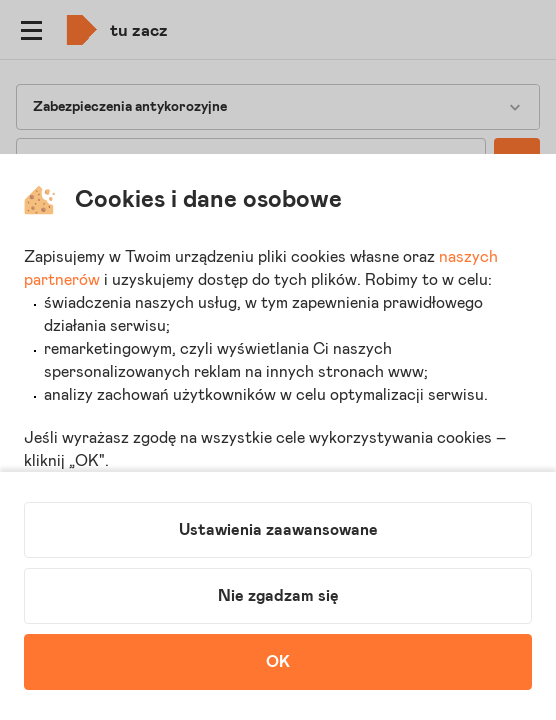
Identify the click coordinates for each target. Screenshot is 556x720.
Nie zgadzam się (278, 596)
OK (278, 662)
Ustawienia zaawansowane (278, 530)
